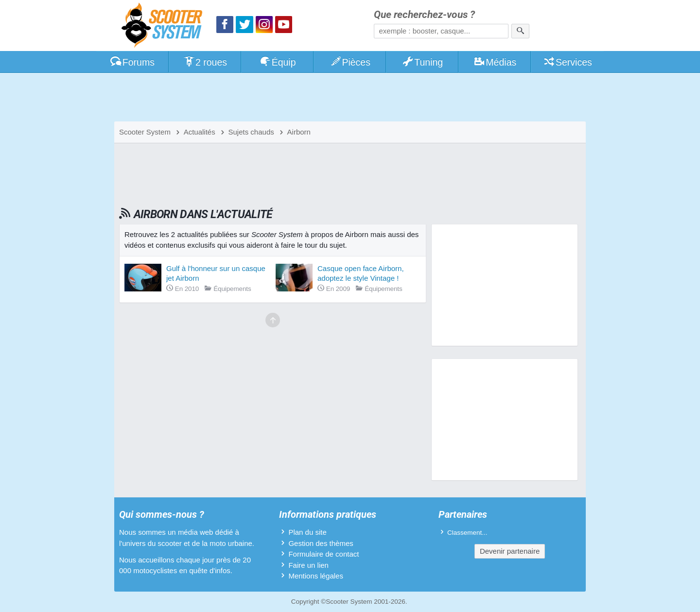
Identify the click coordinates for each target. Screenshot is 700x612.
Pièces (350, 62)
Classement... (467, 533)
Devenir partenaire (510, 551)
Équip (278, 62)
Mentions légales (316, 576)
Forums (132, 62)
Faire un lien (308, 565)
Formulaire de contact (324, 554)
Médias (495, 62)
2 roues (205, 62)
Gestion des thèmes (321, 543)
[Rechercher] (520, 31)
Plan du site (307, 532)
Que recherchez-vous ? (424, 15)
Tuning (423, 62)
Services (568, 62)
